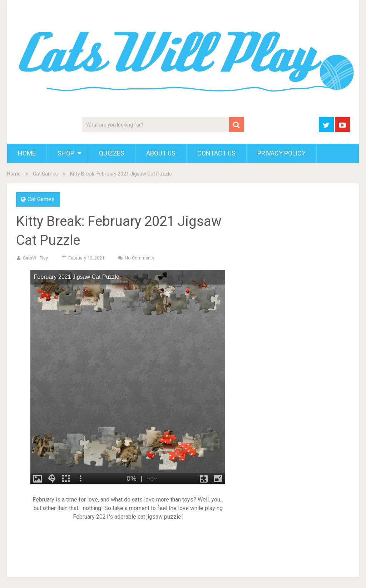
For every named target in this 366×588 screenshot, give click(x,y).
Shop (66, 153)
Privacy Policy (281, 153)
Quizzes (112, 153)
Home (27, 153)
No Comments (140, 258)
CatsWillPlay (35, 258)
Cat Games (45, 174)
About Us (161, 153)
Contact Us (216, 153)
